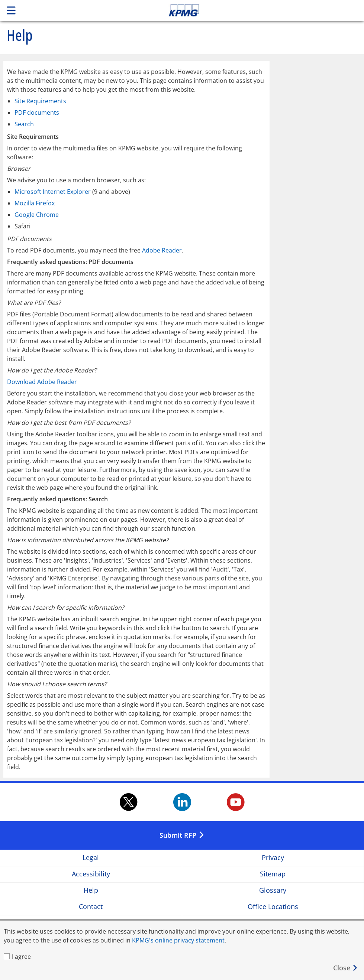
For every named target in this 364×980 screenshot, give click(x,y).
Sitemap (273, 874)
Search (24, 124)
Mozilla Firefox (35, 203)
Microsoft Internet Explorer (53, 192)
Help (91, 891)
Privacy (273, 858)
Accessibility (91, 874)
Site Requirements (40, 101)
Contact (91, 907)
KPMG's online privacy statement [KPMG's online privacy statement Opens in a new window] (178, 940)
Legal (91, 858)
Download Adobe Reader (42, 382)
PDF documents (37, 113)
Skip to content (255, 10)
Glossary (273, 891)
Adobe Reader (162, 250)
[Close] (346, 968)
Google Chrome (37, 215)
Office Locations (273, 907)
